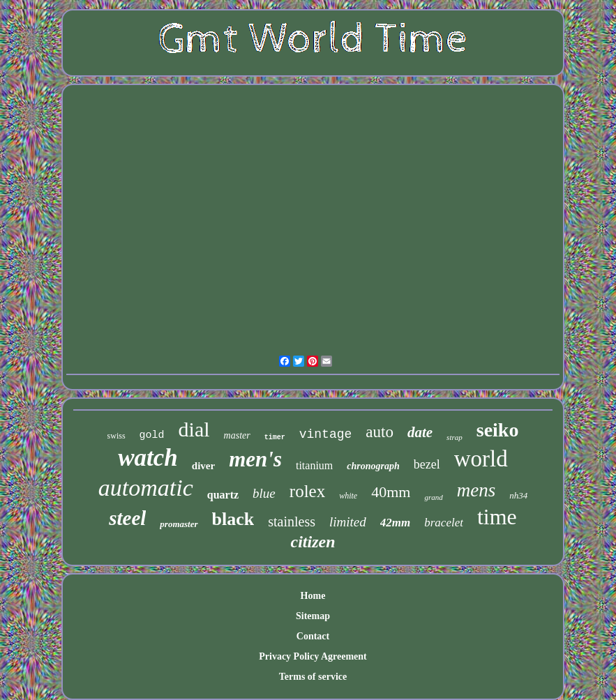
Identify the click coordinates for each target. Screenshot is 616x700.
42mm (395, 523)
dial (194, 429)
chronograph (373, 466)
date (420, 432)
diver (203, 466)
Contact (313, 636)
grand (433, 497)
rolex (307, 491)
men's (255, 459)
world (481, 459)
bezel (427, 464)
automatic (146, 488)
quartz (223, 495)
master (237, 435)
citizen (313, 542)
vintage (326, 434)
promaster (179, 524)
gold (152, 435)
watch (148, 458)
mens (476, 490)
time (497, 517)
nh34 (518, 495)
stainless (292, 522)
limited (348, 522)
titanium (314, 465)
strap (455, 437)
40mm (391, 492)
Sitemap (313, 616)
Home (313, 596)
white (348, 496)
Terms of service (313, 677)
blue (264, 493)
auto (380, 432)
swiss (117, 436)
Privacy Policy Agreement (313, 656)
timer (275, 438)
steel (127, 518)
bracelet (444, 523)
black (233, 519)
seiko (498, 430)
